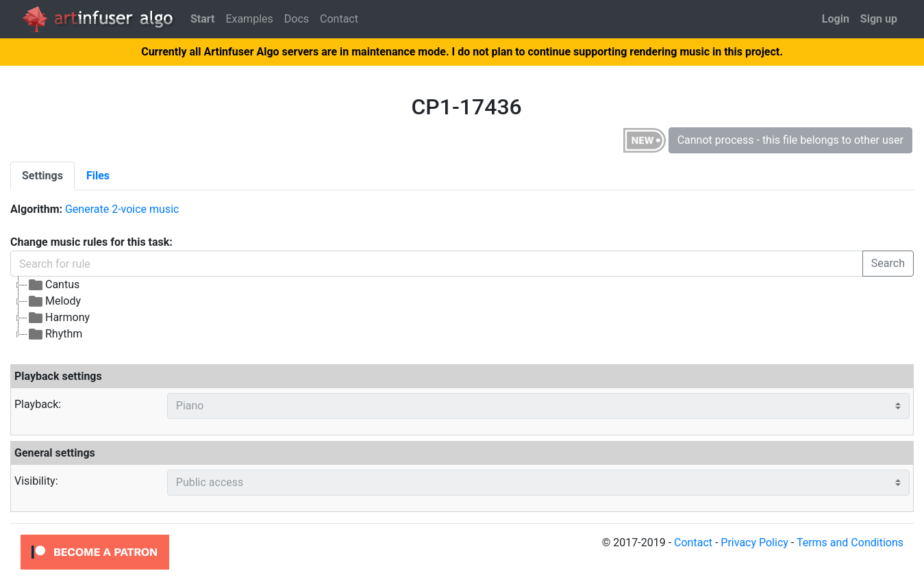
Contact (339, 19)
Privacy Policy (754, 543)
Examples (249, 19)
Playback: (38, 404)
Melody (54, 301)
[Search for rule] (437, 264)
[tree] (347, 309)
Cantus (53, 285)
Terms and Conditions (850, 543)
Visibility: (36, 481)
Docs (297, 19)
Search (888, 263)
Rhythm (55, 334)
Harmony (59, 318)
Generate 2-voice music (122, 209)
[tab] (42, 176)
